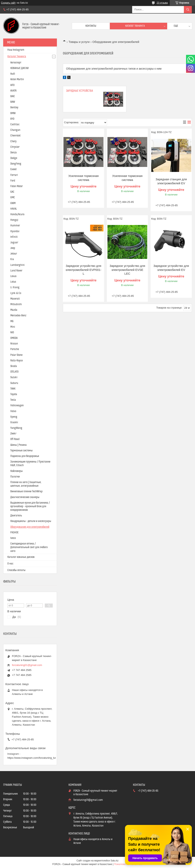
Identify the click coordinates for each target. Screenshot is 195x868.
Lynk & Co (16, 293)
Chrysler (15, 147)
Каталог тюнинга (135, 26)
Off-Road (15, 439)
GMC (13, 197)
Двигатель (16, 516)
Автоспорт (16, 63)
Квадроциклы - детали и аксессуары (31, 521)
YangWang (16, 428)
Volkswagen (17, 405)
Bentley (14, 108)
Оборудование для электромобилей (30, 527)
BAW (13, 102)
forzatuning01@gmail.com (27, 665)
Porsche (15, 349)
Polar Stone (16, 355)
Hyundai (15, 231)
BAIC (13, 96)
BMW (13, 113)
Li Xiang (15, 287)
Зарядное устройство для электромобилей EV (171, 268)
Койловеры (17, 471)
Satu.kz (114, 861)
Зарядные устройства (79, 91)
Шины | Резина (19, 445)
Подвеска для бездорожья (25, 456)
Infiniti (14, 237)
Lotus (13, 282)
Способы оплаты (16, 570)
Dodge (14, 158)
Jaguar (14, 243)
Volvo (13, 411)
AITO (12, 85)
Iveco (13, 538)
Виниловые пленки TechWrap (26, 491)
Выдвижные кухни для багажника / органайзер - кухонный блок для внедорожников (30, 506)
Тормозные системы (21, 451)
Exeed (13, 169)
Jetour (14, 254)
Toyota (14, 394)
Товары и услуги (79, 42)
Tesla (13, 400)
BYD (12, 119)
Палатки (15, 477)
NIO (12, 332)
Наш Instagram (16, 50)
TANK (13, 389)
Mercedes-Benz (18, 316)
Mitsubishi (16, 304)
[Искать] (188, 10)
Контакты (91, 26)
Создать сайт (8, 3)
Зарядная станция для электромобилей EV (171, 181)
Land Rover (16, 271)
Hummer (15, 226)
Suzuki (14, 377)
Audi (13, 74)
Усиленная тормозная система (83, 178)
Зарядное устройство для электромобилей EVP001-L (84, 270)
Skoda (14, 366)
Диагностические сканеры (25, 497)
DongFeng (16, 164)
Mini (13, 327)
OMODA (14, 338)
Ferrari (14, 175)
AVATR (13, 91)
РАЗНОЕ (14, 533)
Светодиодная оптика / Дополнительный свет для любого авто (29, 547)
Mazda (14, 310)
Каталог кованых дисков (21, 557)
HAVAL (14, 209)
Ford (13, 181)
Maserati (15, 299)
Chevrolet (15, 136)
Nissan (14, 344)
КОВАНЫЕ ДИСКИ (19, 68)
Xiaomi (14, 422)
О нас (10, 564)
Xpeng (14, 417)
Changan (15, 130)
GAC (12, 192)
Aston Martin (17, 79)
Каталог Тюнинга (17, 56)
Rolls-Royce (17, 361)
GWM (13, 203)
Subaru (14, 383)
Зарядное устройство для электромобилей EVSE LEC (127, 270)
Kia (12, 259)
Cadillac (15, 124)
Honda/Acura (17, 214)
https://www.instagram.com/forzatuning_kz (32, 758)
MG (12, 321)
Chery (13, 141)
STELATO (14, 372)
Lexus (13, 276)
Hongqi (14, 220)
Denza (14, 153)
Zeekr (13, 434)
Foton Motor (17, 186)
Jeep (13, 248)
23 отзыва (162, 3)
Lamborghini (18, 265)
